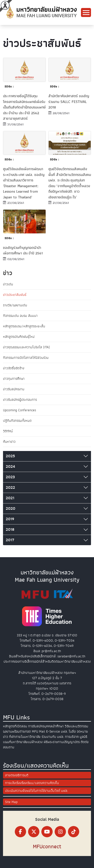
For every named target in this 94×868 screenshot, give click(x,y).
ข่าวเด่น (8, 284)
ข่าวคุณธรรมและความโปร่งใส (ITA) (26, 347)
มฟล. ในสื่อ (68, 731)
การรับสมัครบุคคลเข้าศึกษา (46, 726)
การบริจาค (72, 737)
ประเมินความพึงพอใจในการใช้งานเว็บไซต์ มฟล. (36, 791)
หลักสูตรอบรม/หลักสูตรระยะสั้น (24, 326)
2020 (11, 508)
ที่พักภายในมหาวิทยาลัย (25, 737)
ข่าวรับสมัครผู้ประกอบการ (20, 400)
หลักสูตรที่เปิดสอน (15, 726)
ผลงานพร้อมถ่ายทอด (17, 731)
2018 (10, 529)
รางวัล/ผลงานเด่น (15, 305)
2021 (10, 498)
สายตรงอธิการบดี (17, 775)
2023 (10, 477)
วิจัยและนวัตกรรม (76, 726)
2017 (10, 540)
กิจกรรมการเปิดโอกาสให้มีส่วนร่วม (26, 358)
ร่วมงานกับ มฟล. (53, 737)
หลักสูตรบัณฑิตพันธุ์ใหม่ (19, 337)
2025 (10, 456)
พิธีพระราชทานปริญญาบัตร (62, 742)
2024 (10, 466)
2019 (10, 519)
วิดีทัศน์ (8, 431)
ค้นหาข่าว (9, 442)
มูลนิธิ (83, 737)
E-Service (53, 731)
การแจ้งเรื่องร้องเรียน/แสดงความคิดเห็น (32, 783)
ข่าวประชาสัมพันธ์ (15, 295)
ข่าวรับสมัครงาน (14, 389)
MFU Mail (38, 731)
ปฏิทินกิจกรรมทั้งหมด (17, 421)
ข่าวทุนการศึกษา (14, 379)
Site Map (11, 802)
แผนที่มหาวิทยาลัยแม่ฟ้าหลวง (23, 742)
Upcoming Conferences (20, 410)
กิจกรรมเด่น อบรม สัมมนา (20, 316)
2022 (10, 487)
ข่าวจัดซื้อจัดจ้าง (14, 368)
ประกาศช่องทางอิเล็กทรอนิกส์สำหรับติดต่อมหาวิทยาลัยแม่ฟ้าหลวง (47, 661)
